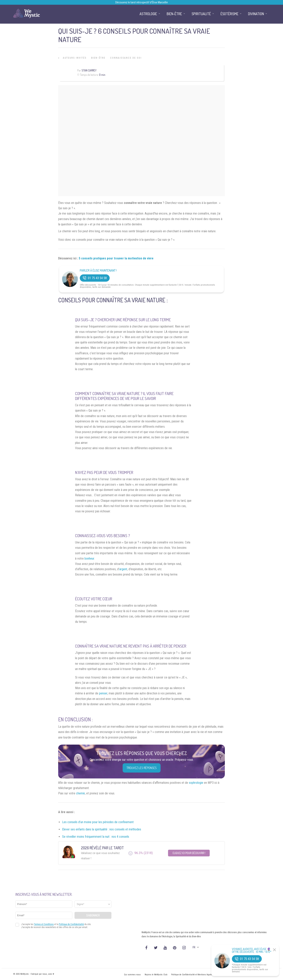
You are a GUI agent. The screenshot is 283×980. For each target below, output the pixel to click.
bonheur (89, 558)
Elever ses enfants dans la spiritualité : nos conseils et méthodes (102, 829)
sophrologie (196, 783)
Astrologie (148, 14)
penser (103, 693)
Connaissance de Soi (126, 58)
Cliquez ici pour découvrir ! (189, 853)
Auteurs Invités (75, 58)
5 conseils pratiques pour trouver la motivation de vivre (116, 258)
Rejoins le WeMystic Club (156, 975)
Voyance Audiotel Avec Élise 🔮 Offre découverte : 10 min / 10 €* (252, 950)
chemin (80, 793)
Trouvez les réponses (142, 768)
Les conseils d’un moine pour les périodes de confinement (98, 822)
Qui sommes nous (132, 975)
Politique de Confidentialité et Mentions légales (192, 975)
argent (123, 569)
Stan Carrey (89, 70)
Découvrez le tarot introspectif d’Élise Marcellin (142, 2)
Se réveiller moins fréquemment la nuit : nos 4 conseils (96, 837)
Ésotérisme (229, 14)
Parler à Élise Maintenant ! (98, 271)
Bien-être (98, 58)
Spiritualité (201, 14)
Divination (256, 14)
